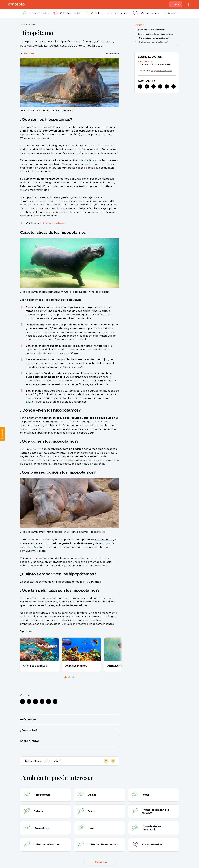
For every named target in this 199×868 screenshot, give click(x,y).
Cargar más (100, 862)
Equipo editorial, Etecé (162, 71)
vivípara (35, 543)
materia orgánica (76, 460)
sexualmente (104, 540)
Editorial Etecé (145, 61)
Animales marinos (76, 666)
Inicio (23, 25)
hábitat (108, 186)
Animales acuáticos (35, 666)
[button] (66, 677)
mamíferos (73, 127)
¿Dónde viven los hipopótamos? (154, 38)
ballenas (91, 160)
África (31, 433)
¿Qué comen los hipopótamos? (153, 42)
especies (85, 131)
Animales (32, 25)
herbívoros (54, 449)
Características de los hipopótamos (155, 34)
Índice (176, 4)
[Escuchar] (27, 54)
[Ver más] (178, 45)
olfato (29, 402)
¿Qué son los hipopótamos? (152, 30)
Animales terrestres (119, 666)
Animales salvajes (54, 223)
